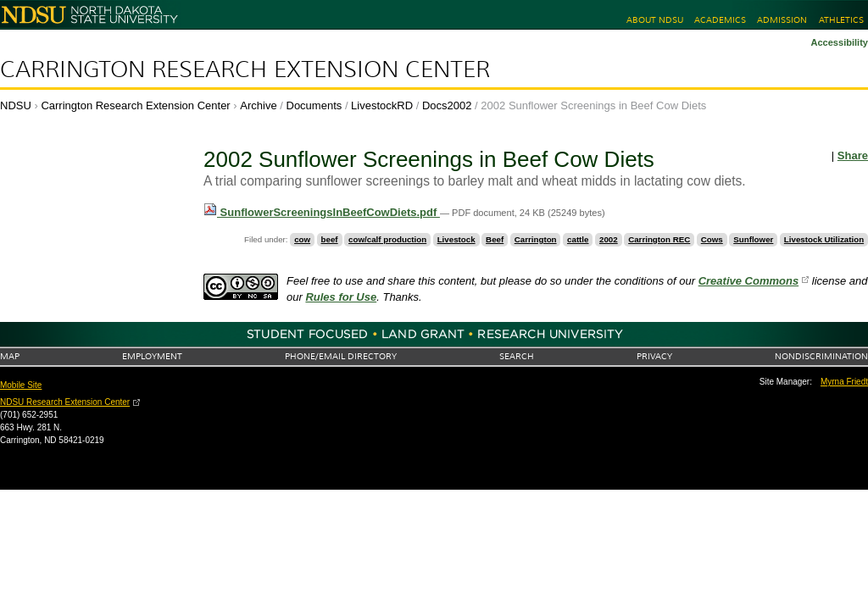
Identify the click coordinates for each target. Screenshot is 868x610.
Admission (782, 20)
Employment (152, 356)
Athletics (841, 20)
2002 (609, 239)
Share (853, 155)
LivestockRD (382, 105)
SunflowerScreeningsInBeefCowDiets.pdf (322, 212)
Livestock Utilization (824, 239)
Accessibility (839, 42)
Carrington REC (659, 239)
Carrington (536, 239)
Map (10, 356)
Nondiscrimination (821, 356)
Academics (720, 20)
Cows (712, 239)
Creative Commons (748, 281)
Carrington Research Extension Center (245, 69)
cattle (578, 239)
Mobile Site (21, 385)
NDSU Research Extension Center (65, 402)
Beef (495, 239)
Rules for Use (341, 297)
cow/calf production (387, 239)
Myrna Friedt (844, 382)
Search (517, 356)
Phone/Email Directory (341, 356)
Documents (314, 105)
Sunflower (753, 239)
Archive (258, 105)
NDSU (16, 105)
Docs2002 (447, 105)
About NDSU (655, 20)
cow (302, 239)
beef (330, 239)
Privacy (654, 356)
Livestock (456, 239)
